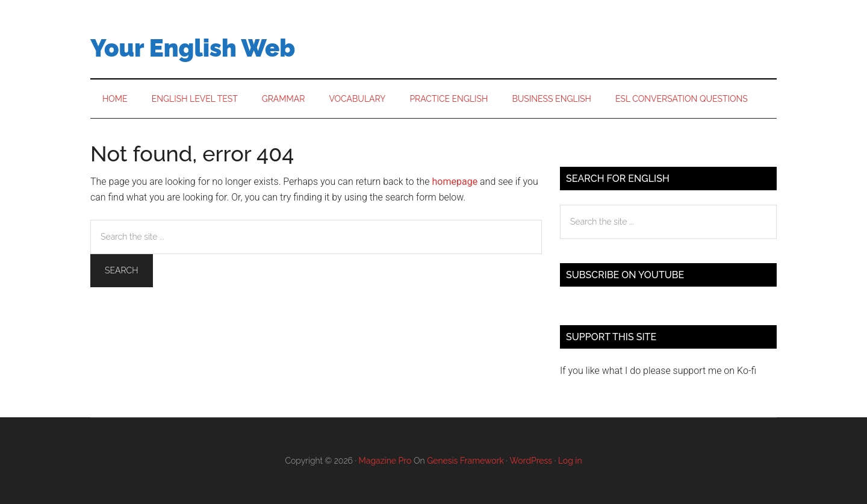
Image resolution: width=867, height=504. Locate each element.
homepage (455, 182)
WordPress (531, 461)
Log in (570, 461)
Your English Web (193, 48)
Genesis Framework (465, 461)
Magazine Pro (385, 461)
